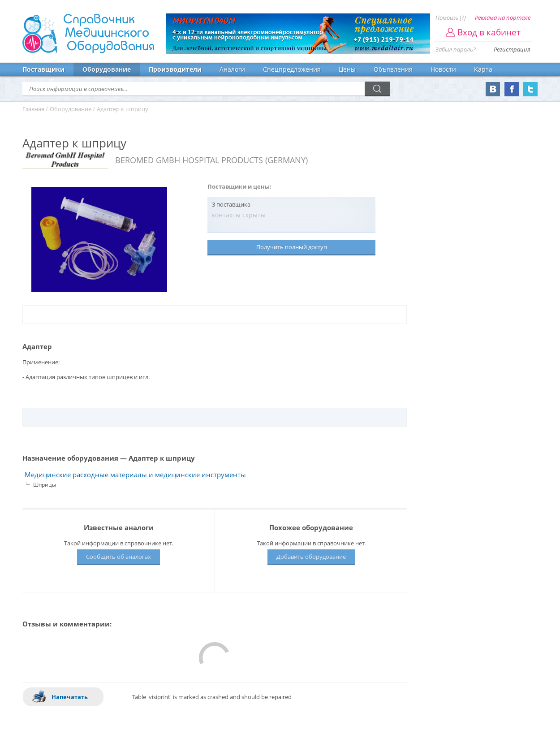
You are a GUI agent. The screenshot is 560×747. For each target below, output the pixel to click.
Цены (347, 69)
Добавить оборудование (311, 557)
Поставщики (43, 69)
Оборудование (107, 69)
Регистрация (512, 49)
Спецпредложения (292, 69)
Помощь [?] (451, 17)
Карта (483, 69)
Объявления (393, 69)
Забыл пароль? (456, 49)
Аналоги (232, 69)
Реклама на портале (503, 17)
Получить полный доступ (292, 247)
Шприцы (45, 485)
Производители (175, 69)
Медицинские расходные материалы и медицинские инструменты (135, 475)
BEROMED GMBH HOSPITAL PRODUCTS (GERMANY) (211, 160)
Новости (443, 69)
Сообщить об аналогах (118, 557)
